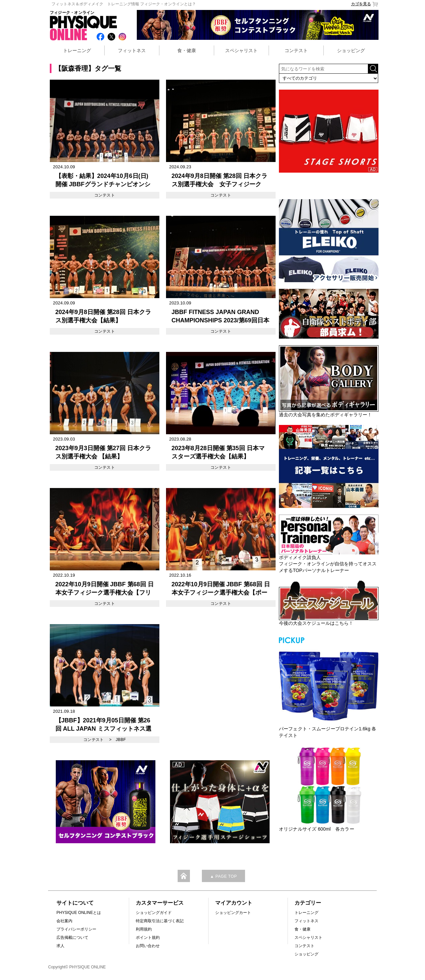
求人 (60, 946)
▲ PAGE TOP (223, 876)
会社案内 (64, 921)
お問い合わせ (148, 946)
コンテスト (296, 50)
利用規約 (144, 929)
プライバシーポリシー (76, 929)
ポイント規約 (148, 938)
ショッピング (351, 50)
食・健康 (187, 50)
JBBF (121, 740)
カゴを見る (365, 4)
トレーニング (77, 50)
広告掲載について (72, 938)
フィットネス (132, 50)
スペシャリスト (241, 50)
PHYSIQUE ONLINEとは (79, 913)
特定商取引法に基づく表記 (160, 921)
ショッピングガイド (154, 913)
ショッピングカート (233, 913)
